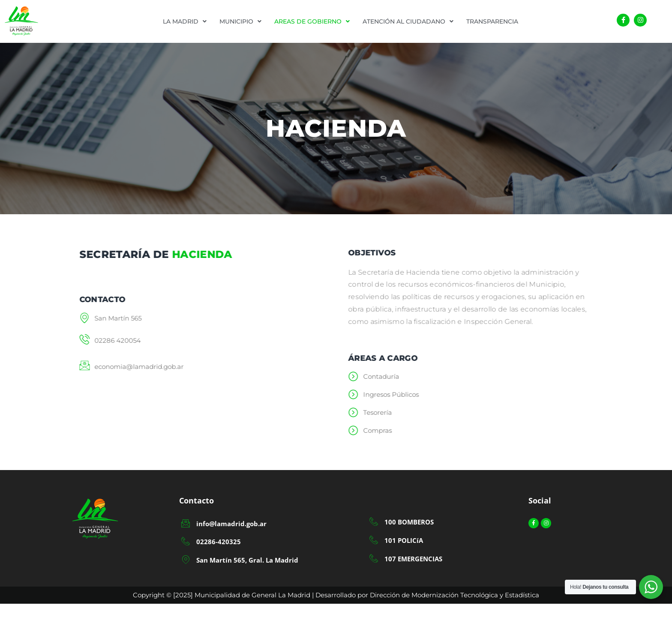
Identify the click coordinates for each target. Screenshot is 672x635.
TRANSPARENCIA (492, 21)
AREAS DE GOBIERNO (312, 21)
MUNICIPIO (240, 21)
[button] (185, 21)
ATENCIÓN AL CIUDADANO (408, 21)
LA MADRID (185, 21)
